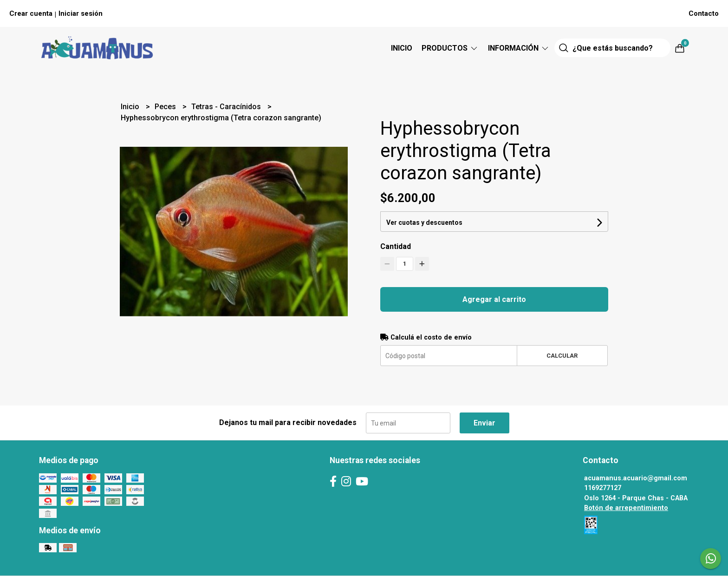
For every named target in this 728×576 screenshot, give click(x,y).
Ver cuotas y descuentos (424, 223)
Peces (166, 107)
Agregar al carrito (494, 299)
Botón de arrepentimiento (626, 508)
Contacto (704, 13)
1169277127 (603, 488)
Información (519, 48)
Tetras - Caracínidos (227, 107)
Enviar (484, 423)
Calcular (562, 356)
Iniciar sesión (81, 13)
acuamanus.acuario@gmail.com (636, 478)
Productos (450, 48)
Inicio (402, 48)
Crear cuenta (31, 13)
